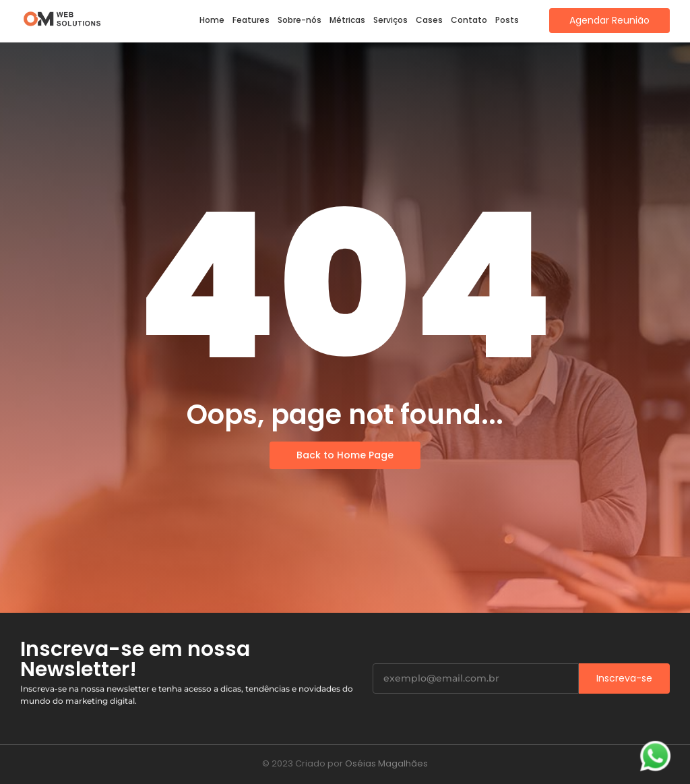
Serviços (390, 20)
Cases (429, 20)
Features (251, 20)
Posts (507, 20)
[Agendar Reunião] (609, 21)
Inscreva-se (624, 678)
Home (212, 20)
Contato (469, 20)
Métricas (347, 20)
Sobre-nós (300, 20)
